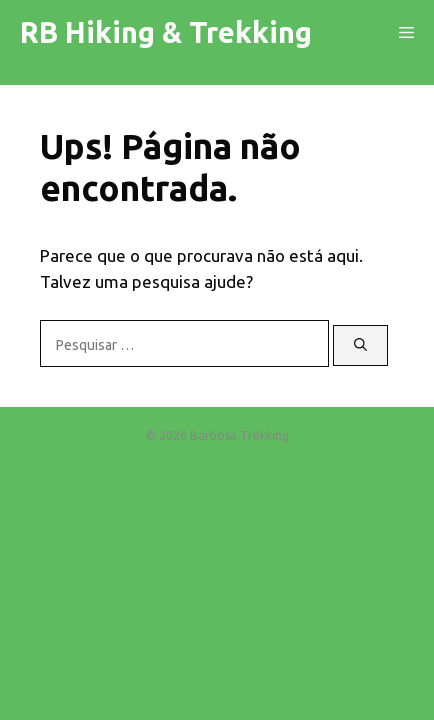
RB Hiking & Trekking (166, 32)
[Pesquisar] (360, 346)
